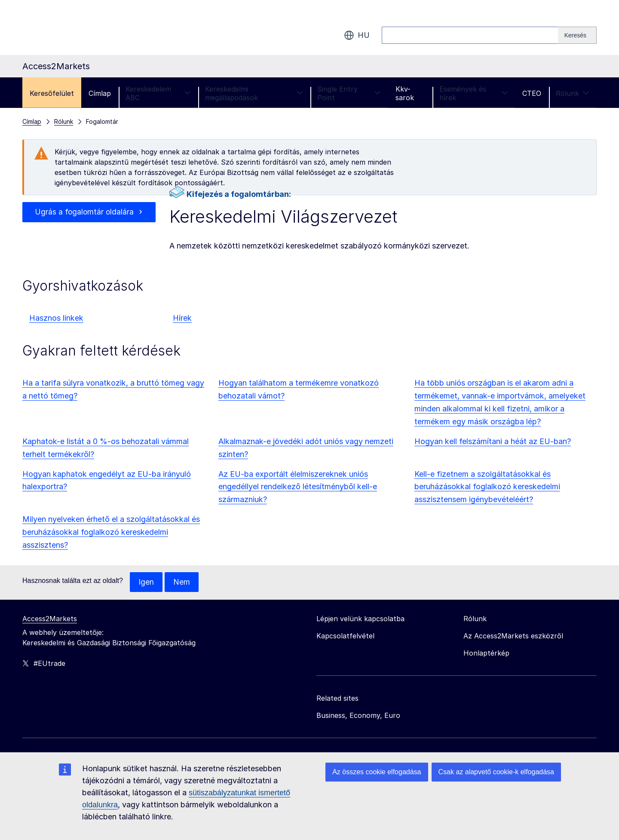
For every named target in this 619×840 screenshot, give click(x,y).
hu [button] (357, 35)
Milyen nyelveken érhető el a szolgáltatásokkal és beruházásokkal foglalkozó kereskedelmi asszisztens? (111, 532)
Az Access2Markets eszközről (513, 636)
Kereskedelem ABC (158, 93)
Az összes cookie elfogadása (377, 772)
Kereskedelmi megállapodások (254, 93)
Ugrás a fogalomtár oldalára (84, 212)
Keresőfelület (52, 93)
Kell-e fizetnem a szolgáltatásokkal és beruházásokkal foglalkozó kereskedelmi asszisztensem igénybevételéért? (487, 487)
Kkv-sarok (405, 93)
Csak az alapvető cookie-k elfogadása (496, 772)
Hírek (182, 318)
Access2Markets (50, 619)
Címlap (100, 93)
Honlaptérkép (486, 653)
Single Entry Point (349, 93)
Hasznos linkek (56, 318)
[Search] (577, 35)
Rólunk (573, 93)
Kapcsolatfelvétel (345, 636)
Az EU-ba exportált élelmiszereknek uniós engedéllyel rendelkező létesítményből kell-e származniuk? (298, 487)
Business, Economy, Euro (358, 716)
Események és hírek (473, 93)
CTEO (532, 93)
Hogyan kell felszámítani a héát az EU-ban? (493, 441)
